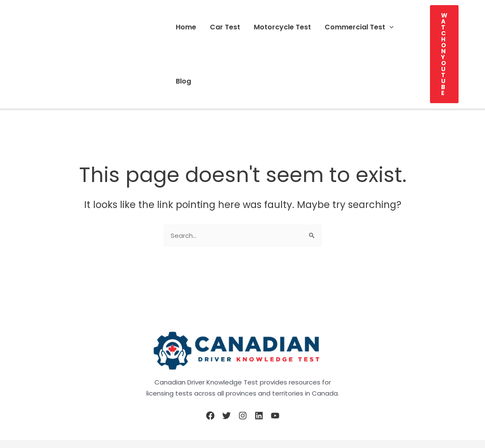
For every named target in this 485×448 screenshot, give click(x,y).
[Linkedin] (259, 416)
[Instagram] (243, 416)
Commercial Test (359, 27)
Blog (183, 81)
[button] (389, 27)
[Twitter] (227, 416)
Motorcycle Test (282, 27)
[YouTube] (275, 416)
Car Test (225, 27)
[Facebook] (210, 416)
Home (186, 27)
